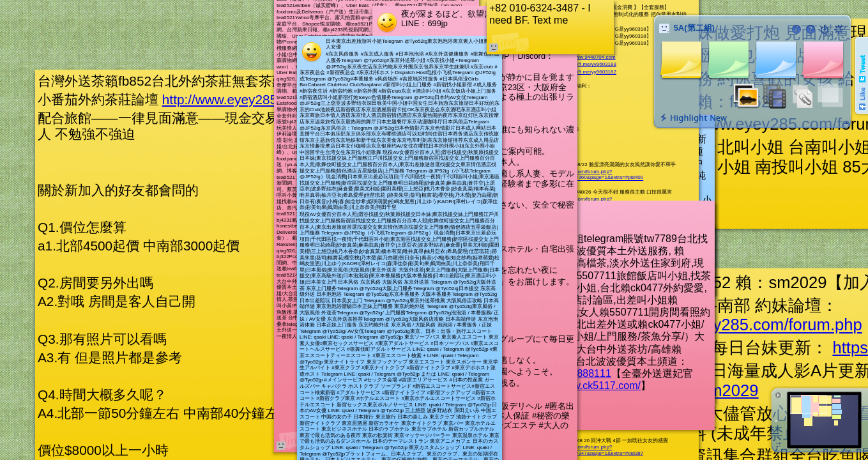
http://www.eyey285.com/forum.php (266, 99)
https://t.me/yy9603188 (590, 64)
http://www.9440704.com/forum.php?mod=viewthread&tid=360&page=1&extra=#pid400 (586, 175)
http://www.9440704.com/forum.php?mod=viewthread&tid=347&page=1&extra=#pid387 (586, 451)
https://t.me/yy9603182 (590, 72)
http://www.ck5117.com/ (587, 386)
